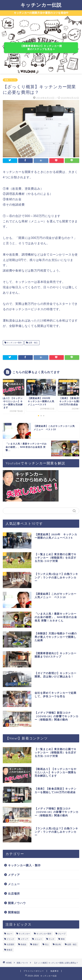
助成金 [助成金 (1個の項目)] (23, 944)
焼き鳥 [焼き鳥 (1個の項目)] (58, 944)
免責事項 (54, 971)
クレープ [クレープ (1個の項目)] (62, 934)
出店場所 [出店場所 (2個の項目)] (10, 944)
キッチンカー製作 (14, 343)
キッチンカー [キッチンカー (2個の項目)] (24, 934)
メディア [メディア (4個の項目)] (24, 939)
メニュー (14, 884)
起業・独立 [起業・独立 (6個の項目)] (72, 944)
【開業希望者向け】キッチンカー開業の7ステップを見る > (41, 48)
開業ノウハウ (10, 80)
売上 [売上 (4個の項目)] (47, 944)
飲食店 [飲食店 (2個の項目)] (9, 950)
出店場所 (14, 894)
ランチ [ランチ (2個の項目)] (52, 939)
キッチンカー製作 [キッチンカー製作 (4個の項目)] (44, 934)
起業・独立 (33, 343)
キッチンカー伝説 (41, 5)
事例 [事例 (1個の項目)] (63, 939)
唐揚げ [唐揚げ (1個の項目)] (36, 944)
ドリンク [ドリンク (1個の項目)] (10, 939)
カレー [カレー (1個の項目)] (9, 934)
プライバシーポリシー (34, 971)
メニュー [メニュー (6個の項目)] (38, 939)
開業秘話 (14, 912)
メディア (14, 875)
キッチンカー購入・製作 (24, 865)
